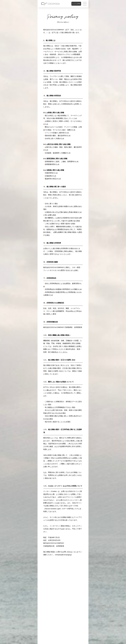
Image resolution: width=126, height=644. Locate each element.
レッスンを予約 (76, 4)
